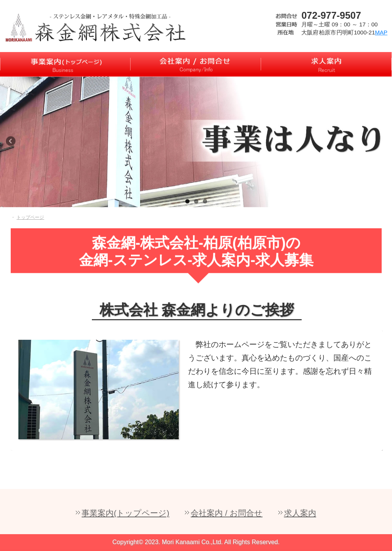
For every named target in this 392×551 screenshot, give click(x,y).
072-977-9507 (331, 15)
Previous (13, 145)
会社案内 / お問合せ (227, 513)
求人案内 (300, 513)
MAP (381, 32)
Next (384, 145)
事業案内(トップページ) (125, 513)
